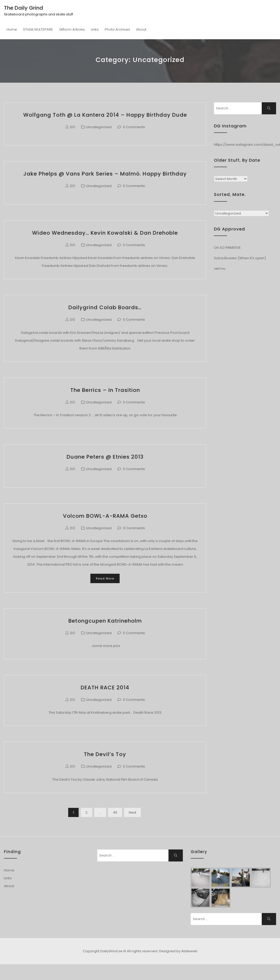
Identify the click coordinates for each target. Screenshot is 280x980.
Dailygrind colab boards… (105, 307)
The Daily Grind (24, 8)
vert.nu (220, 269)
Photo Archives (117, 29)
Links (95, 29)
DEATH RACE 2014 (105, 688)
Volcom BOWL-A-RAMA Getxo (105, 516)
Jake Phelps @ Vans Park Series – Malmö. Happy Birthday (105, 174)
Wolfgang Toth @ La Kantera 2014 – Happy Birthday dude (105, 115)
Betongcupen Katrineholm (105, 621)
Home (12, 29)
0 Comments (134, 127)
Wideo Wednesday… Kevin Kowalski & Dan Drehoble (105, 233)
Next (132, 812)
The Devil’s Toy (105, 754)
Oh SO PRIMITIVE (227, 248)
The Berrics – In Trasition (105, 390)
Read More (105, 578)
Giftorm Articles (72, 29)
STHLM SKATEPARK (38, 29)
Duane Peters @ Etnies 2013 (105, 457)
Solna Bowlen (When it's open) (240, 258)
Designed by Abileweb (178, 951)
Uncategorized (99, 127)
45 (115, 812)
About (141, 29)
